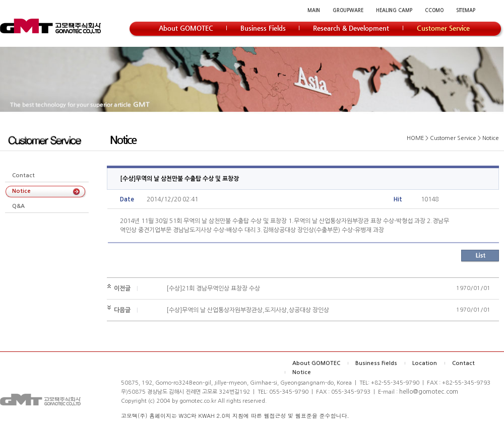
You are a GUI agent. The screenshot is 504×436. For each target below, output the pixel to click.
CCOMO (434, 10)
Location (425, 363)
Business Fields (376, 363)
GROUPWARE (348, 10)
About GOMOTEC (316, 363)
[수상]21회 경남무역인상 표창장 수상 (213, 288)
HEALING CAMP (394, 10)
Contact (23, 175)
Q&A (18, 206)
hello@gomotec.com (429, 392)
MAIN (314, 10)
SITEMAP (466, 10)
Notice (21, 191)
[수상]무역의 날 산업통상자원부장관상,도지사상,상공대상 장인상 (248, 310)
